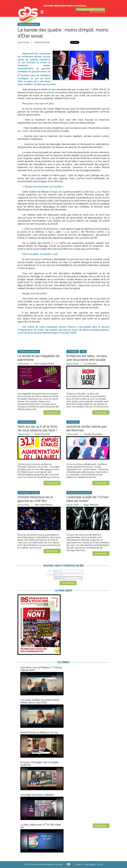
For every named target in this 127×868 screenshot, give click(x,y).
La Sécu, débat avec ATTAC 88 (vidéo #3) (41, 826)
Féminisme (73, 422)
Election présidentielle (29, 24)
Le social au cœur (27, 422)
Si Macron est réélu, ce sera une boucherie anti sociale (87, 358)
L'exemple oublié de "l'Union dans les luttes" (87, 499)
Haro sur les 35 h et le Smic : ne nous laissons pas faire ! (38, 428)
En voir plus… (101, 826)
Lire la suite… (52, 412)
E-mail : (50, 575)
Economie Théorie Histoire (79, 493)
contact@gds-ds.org (93, 864)
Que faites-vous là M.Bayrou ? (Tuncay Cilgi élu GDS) (41, 669)
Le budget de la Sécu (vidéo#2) (37, 795)
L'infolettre (73, 352)
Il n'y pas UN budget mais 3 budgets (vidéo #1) (40, 764)
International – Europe (29, 493)
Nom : (50, 571)
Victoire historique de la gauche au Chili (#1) (35, 499)
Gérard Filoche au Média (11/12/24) (39, 732)
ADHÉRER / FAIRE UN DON (90, 10)
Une (83, 352)
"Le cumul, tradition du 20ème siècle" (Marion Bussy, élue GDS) (40, 701)
